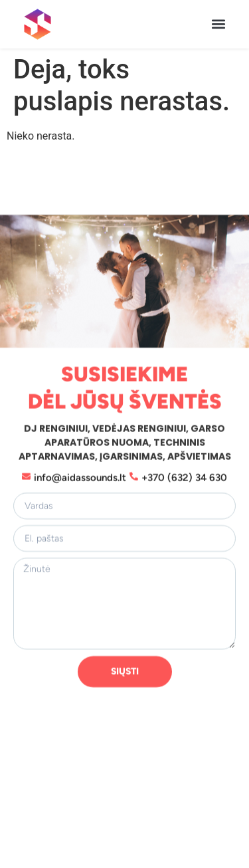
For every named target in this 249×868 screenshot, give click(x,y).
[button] (218, 24)
